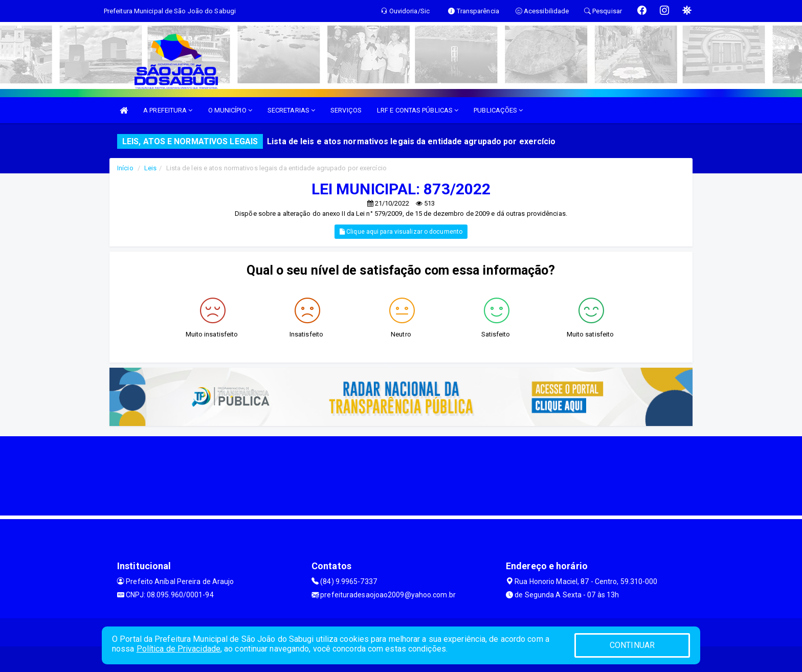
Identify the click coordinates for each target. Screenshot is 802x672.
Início (125, 168)
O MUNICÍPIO (230, 110)
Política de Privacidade (179, 649)
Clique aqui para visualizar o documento (401, 232)
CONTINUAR (632, 645)
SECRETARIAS (291, 110)
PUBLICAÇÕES (498, 110)
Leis (150, 168)
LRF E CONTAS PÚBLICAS (418, 110)
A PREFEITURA (168, 110)
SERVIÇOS (346, 110)
